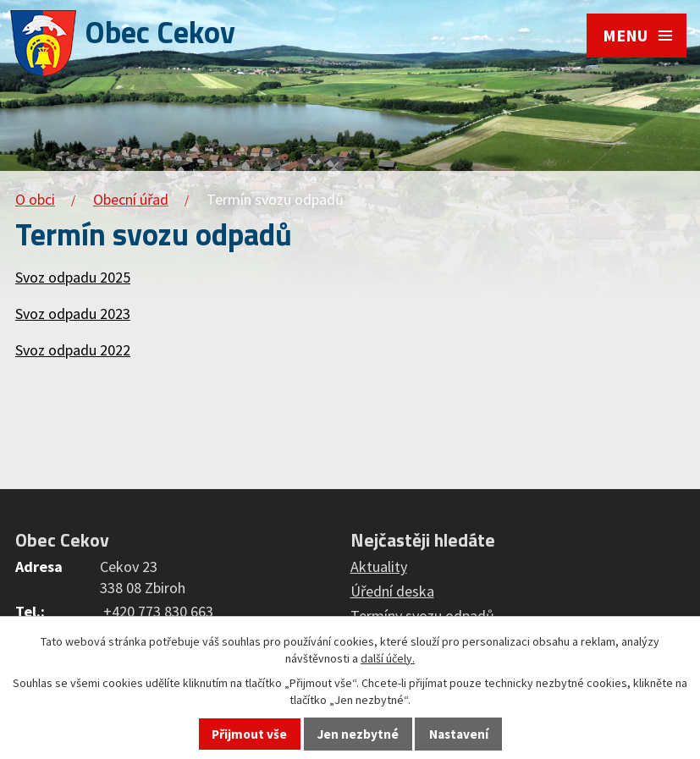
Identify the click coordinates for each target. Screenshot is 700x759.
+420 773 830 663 (158, 611)
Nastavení (459, 734)
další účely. (388, 658)
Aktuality (379, 566)
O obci (35, 199)
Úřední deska (392, 591)
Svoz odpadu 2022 (73, 350)
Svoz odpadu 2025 (73, 277)
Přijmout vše (249, 734)
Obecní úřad (131, 199)
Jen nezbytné (358, 734)
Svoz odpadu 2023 (73, 313)
